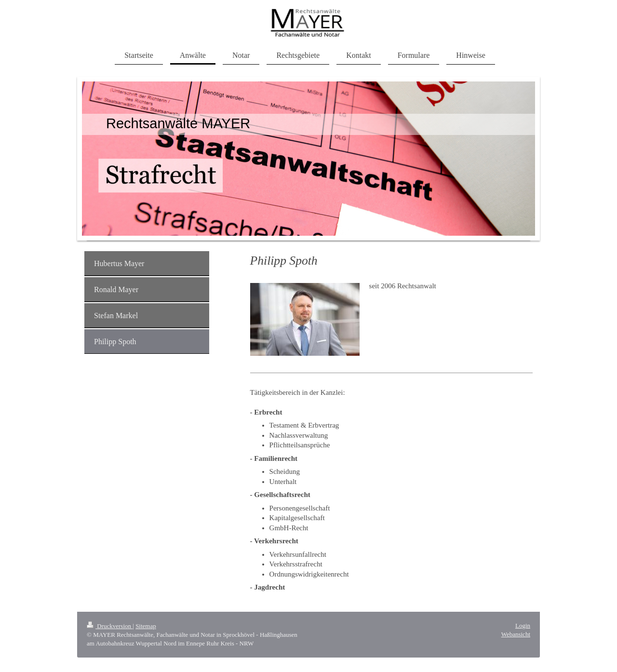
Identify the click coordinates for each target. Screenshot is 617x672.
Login (523, 625)
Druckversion (110, 626)
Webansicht (516, 634)
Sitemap (146, 626)
